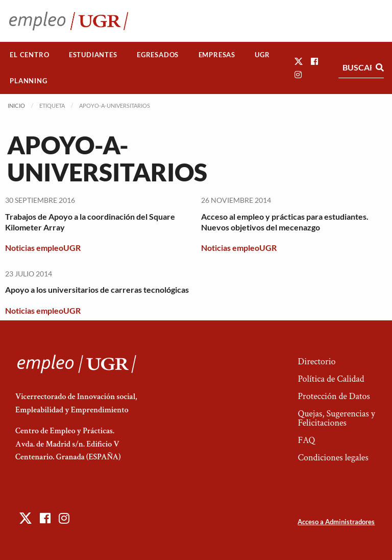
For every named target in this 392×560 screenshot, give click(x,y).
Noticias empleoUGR (43, 248)
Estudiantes (93, 55)
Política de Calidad (331, 379)
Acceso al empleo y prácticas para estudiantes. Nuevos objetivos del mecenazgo (285, 222)
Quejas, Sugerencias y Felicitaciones (336, 418)
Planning (28, 81)
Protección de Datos (334, 396)
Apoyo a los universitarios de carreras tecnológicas (97, 289)
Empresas (217, 55)
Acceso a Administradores (336, 522)
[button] (299, 61)
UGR (262, 55)
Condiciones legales (333, 458)
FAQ (306, 440)
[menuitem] (30, 55)
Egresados (158, 55)
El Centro (29, 55)
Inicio (16, 106)
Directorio (316, 361)
